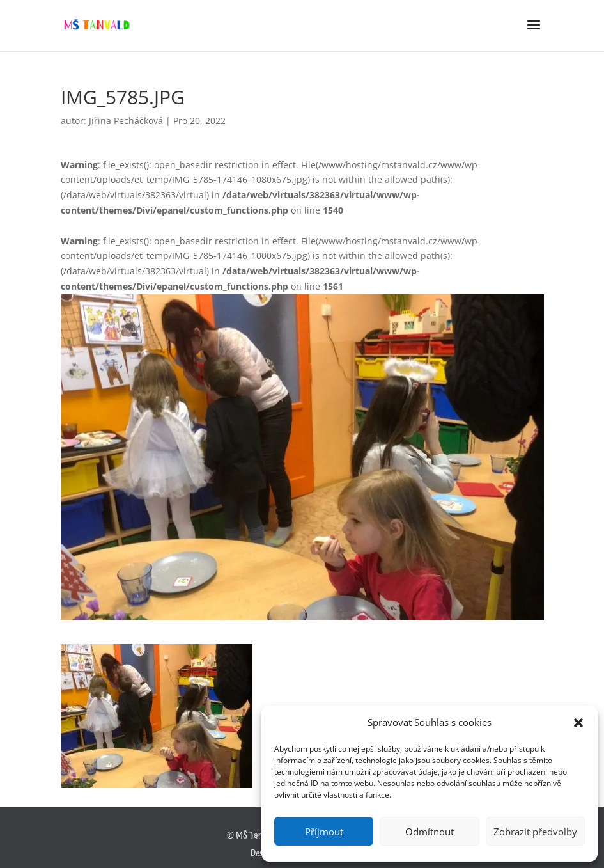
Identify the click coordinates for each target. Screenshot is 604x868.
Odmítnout (430, 832)
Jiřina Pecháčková (126, 121)
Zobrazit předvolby (535, 832)
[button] (578, 723)
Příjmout (324, 832)
